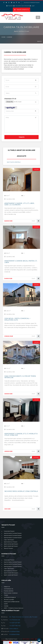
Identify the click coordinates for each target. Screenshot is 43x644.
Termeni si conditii (9, 599)
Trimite (22, 137)
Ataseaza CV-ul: (10, 99)
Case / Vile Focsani (9, 540)
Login (33, 6)
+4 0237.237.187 (15, 623)
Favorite (10, 6)
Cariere (6, 595)
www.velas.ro (14, 629)
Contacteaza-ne (8, 589)
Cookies (6, 606)
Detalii (33, 221)
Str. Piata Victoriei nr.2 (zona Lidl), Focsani (23, 617)
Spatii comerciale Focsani (11, 544)
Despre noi (7, 587)
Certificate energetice (10, 597)
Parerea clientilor (9, 591)
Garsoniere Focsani (9, 531)
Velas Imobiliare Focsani (11, 639)
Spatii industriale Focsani (11, 546)
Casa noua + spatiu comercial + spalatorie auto (17, 319)
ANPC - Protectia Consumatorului (14, 608)
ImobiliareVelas (14, 631)
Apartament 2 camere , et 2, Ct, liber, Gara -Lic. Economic (19, 204)
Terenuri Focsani (8, 548)
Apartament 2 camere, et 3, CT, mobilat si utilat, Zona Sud (21, 434)
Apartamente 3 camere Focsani (13, 535)
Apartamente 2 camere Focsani (13, 533)
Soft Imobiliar (26, 639)
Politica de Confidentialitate (12, 602)
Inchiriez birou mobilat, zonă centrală (21, 491)
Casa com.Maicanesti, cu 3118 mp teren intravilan (20, 377)
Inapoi (39, 41)
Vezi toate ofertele (14, 162)
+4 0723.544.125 (15, 620)
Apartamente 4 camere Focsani (13, 538)
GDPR (6, 604)
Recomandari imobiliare (11, 593)
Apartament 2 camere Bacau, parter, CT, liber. (21, 262)
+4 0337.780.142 (15, 626)
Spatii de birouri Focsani (11, 542)
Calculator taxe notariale (22, 6)
